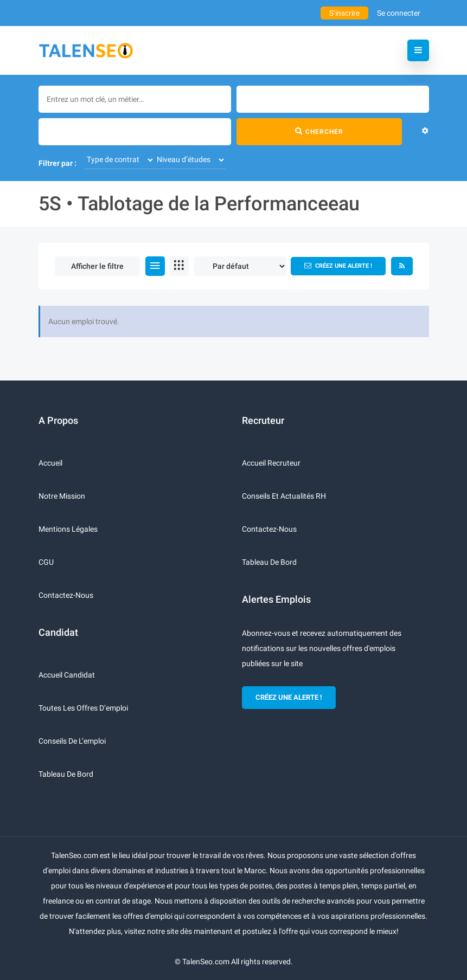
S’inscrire (344, 13)
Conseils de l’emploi (72, 741)
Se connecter (399, 13)
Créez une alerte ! (338, 266)
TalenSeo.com (206, 962)
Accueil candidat (67, 675)
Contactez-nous (66, 595)
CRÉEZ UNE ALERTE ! (289, 697)
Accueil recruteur (271, 463)
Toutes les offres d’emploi (83, 708)
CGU (46, 562)
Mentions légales (68, 529)
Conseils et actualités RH (284, 496)
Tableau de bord (66, 774)
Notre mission (62, 496)
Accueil (50, 463)
